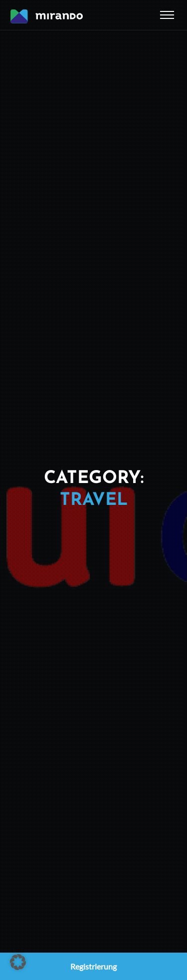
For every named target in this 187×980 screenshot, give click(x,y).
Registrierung (93, 966)
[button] (18, 962)
